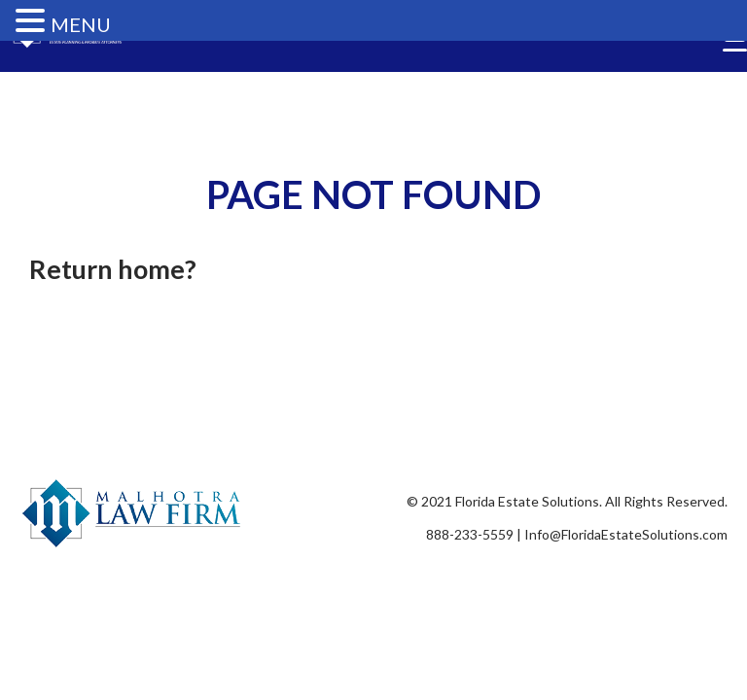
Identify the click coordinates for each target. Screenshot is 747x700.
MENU (81, 24)
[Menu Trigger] (735, 50)
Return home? (113, 269)
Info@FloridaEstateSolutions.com (626, 534)
